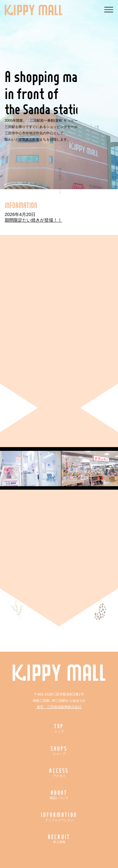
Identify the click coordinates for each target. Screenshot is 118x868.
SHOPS (59, 750)
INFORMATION (59, 816)
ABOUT (59, 794)
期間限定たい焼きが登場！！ (33, 220)
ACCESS (59, 772)
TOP (59, 728)
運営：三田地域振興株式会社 (59, 707)
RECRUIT (59, 839)
